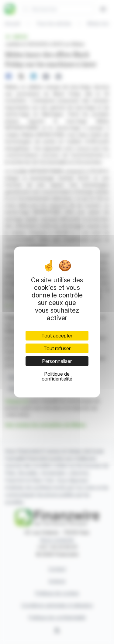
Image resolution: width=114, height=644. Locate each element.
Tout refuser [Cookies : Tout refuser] (57, 348)
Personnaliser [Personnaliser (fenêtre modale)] (57, 361)
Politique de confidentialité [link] (57, 376)
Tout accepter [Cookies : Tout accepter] (57, 336)
